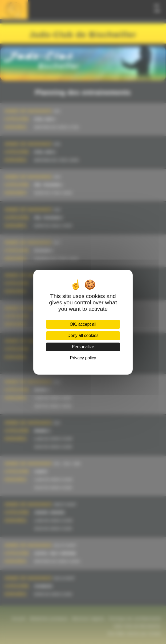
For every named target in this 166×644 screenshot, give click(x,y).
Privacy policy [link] (83, 358)
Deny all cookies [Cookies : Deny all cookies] (83, 335)
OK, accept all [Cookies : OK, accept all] (83, 324)
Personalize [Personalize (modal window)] (83, 347)
